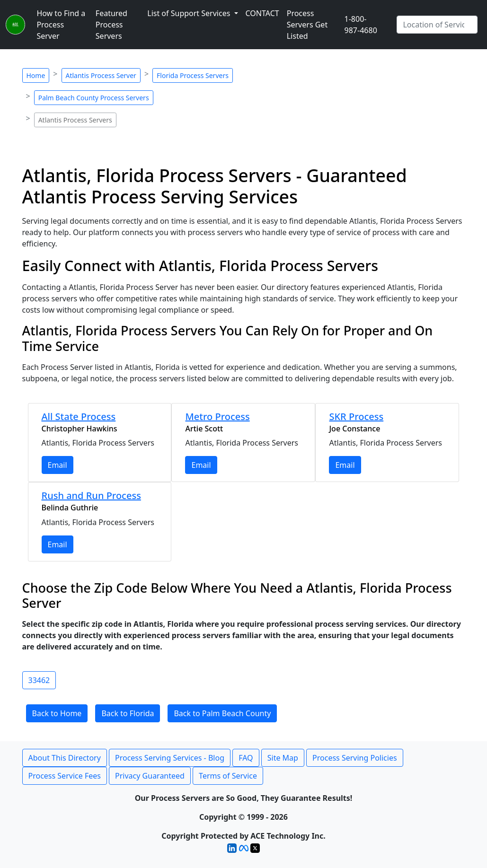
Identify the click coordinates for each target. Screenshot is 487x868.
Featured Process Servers (111, 25)
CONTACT (262, 13)
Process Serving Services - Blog (170, 758)
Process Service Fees (65, 776)
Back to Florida (128, 713)
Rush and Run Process (91, 495)
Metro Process (217, 416)
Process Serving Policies (355, 758)
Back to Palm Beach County (222, 713)
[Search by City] (437, 25)
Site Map (283, 758)
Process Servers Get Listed (307, 25)
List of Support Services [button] (190, 13)
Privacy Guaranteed (150, 776)
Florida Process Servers (193, 75)
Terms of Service (228, 776)
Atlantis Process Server (101, 75)
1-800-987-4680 (361, 25)
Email (58, 465)
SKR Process (356, 416)
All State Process (79, 416)
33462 (39, 680)
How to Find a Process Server (61, 25)
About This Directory (65, 758)
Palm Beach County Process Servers (94, 98)
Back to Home (57, 713)
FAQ (246, 758)
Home (36, 75)
